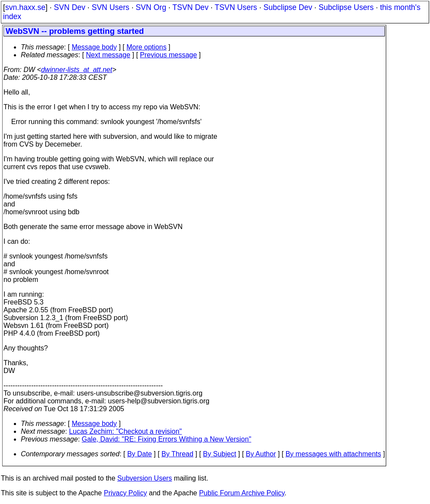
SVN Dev (69, 7)
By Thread (178, 454)
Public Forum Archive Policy (242, 493)
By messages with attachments (334, 454)
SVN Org (151, 7)
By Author (261, 454)
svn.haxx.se (25, 7)
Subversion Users (145, 478)
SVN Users (110, 7)
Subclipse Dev (288, 7)
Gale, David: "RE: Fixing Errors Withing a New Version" (167, 439)
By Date (139, 454)
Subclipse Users (346, 7)
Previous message (169, 55)
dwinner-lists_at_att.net (77, 70)
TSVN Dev (191, 7)
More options (147, 47)
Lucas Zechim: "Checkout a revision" (125, 431)
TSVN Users (236, 7)
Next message (108, 55)
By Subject (219, 454)
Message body (94, 47)
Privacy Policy (125, 493)
